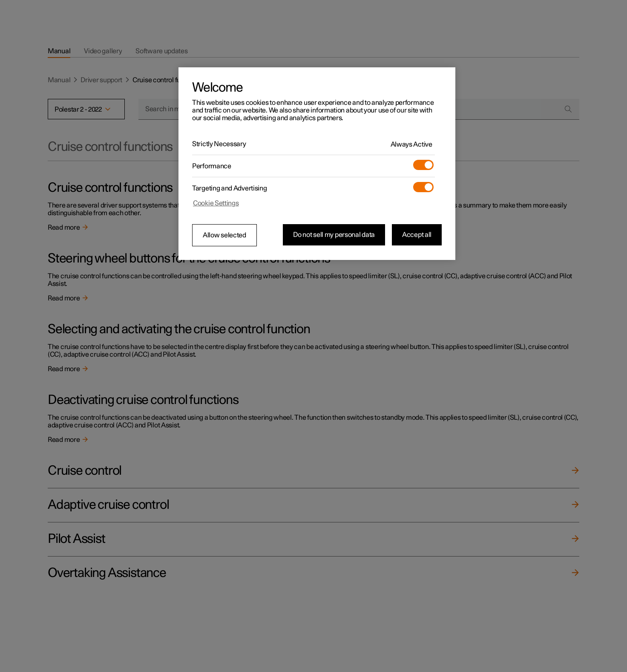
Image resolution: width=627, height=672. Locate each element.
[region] (317, 164)
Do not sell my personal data (334, 235)
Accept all (417, 235)
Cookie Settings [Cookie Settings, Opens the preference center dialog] (216, 203)
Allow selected (224, 235)
